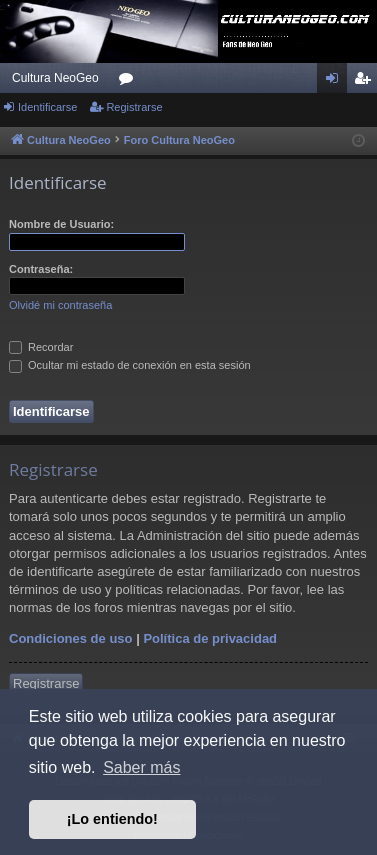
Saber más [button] (141, 767)
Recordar (41, 347)
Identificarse (47, 107)
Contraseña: (41, 269)
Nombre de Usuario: (61, 224)
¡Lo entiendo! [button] (112, 819)
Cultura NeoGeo (55, 78)
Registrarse (134, 107)
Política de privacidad (210, 638)
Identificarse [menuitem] (336, 82)
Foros (130, 82)
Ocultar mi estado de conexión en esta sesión (130, 365)
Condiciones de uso (71, 638)
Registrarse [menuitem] (366, 82)
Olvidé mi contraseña (60, 305)
